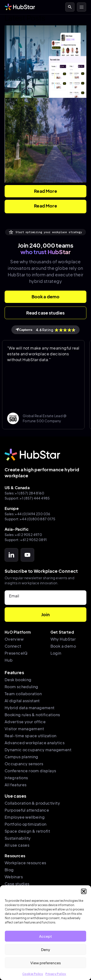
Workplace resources (25, 863)
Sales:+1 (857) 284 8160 (24, 493)
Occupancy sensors (24, 764)
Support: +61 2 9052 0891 (26, 540)
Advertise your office (25, 722)
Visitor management (24, 729)
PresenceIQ (16, 653)
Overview (14, 639)
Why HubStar (63, 639)
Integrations (16, 778)
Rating (45, 330)
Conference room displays (30, 771)
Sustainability (18, 838)
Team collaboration (23, 694)
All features (16, 785)
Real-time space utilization (31, 736)
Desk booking (18, 680)
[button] (84, 891)
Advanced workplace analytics (35, 743)
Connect (13, 646)
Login (56, 653)
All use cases (17, 845)
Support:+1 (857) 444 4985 (27, 498)
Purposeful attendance (27, 810)
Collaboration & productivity (32, 803)
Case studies (17, 884)
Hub (9, 660)
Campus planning (21, 757)
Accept (45, 936)
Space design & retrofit (27, 831)
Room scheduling (21, 687)
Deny (45, 949)
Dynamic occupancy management (38, 750)
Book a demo (63, 646)
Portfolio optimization (26, 824)
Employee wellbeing (25, 817)
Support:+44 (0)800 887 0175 (30, 519)
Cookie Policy (33, 974)
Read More (45, 191)
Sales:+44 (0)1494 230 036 (27, 514)
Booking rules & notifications (32, 715)
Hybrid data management (30, 708)
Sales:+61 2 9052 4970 (23, 535)
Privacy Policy (56, 974)
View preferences (46, 963)
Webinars (14, 877)
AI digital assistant (22, 701)
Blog (9, 870)
